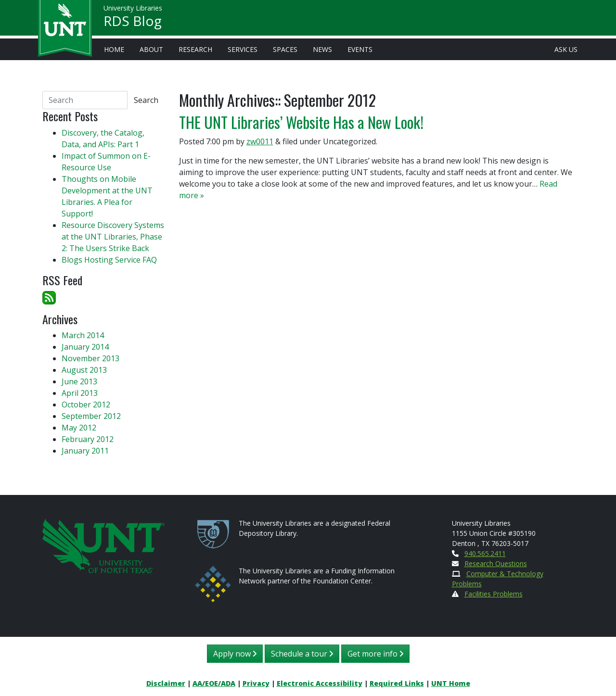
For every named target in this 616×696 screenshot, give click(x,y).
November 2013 (90, 358)
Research (195, 49)
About (151, 49)
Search (146, 100)
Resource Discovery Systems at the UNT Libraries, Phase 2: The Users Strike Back (113, 237)
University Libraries (133, 9)
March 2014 (83, 335)
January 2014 (85, 347)
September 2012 (91, 416)
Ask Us (566, 49)
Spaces (285, 49)
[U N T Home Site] (103, 545)
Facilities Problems (494, 594)
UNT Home (451, 683)
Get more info (375, 654)
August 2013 (84, 370)
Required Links (397, 683)
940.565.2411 (485, 553)
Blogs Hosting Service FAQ (109, 260)
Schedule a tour (302, 654)
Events (360, 49)
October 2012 (86, 405)
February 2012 (88, 439)
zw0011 (260, 141)
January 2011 (85, 451)
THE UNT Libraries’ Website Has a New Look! (301, 122)
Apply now (235, 654)
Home (114, 49)
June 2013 (79, 381)
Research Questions (496, 563)
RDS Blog (133, 22)
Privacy (256, 683)
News (322, 49)
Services (243, 49)
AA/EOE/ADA (214, 683)
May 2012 (79, 428)
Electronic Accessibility (320, 683)
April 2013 (80, 393)
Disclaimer (166, 683)
